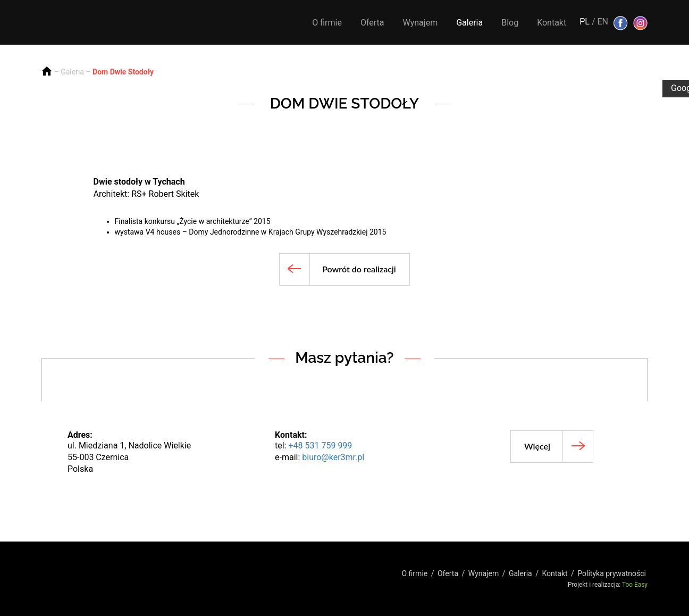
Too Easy (635, 585)
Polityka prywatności (612, 573)
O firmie (327, 23)
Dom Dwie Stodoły (123, 72)
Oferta (372, 23)
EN (603, 22)
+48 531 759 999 (320, 446)
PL (585, 22)
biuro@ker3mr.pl (333, 457)
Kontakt (552, 23)
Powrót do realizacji (359, 269)
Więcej (537, 446)
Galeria (469, 23)
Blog (510, 23)
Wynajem (421, 23)
